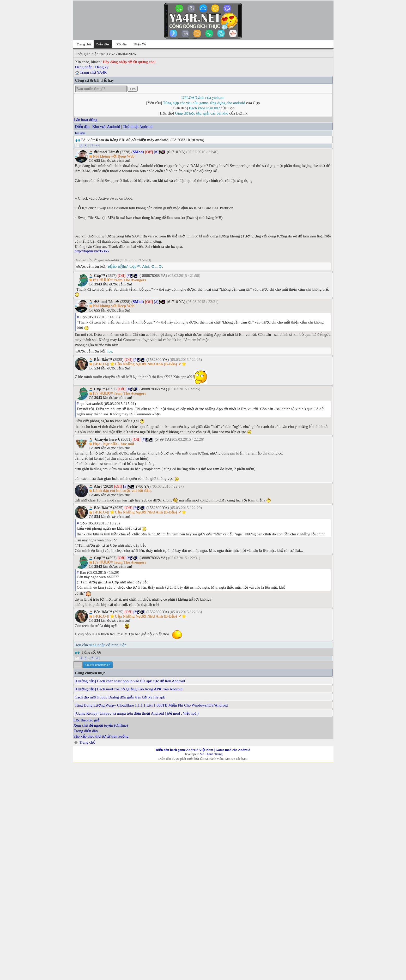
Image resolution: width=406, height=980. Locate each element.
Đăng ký (102, 67)
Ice (110, 351)
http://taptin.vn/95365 (92, 251)
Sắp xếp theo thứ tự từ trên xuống (101, 736)
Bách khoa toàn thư (204, 108)
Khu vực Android (106, 127)
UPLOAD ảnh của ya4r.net (203, 98)
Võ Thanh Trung (211, 754)
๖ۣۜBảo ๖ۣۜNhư (118, 266)
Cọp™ (135, 266)
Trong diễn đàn (86, 731)
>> (97, 145)
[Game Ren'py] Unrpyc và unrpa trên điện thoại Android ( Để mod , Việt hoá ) (137, 713)
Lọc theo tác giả (86, 720)
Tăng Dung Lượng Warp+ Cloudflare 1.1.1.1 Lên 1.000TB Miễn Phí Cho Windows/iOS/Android (151, 705)
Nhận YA (140, 44)
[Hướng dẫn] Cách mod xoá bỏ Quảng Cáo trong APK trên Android (129, 689)
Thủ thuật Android (138, 127)
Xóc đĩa (122, 44)
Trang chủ (84, 44)
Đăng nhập (84, 67)
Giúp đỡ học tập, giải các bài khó (202, 113)
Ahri (146, 266)
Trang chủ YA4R (93, 72)
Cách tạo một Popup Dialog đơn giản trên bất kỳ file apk (120, 697)
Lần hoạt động (86, 120)
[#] (156, 152)
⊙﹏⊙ (157, 266)
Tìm (133, 89)
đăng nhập (97, 645)
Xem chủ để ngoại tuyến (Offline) (101, 725)
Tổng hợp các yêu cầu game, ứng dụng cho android (204, 103)
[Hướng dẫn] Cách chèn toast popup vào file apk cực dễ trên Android (130, 681)
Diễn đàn (82, 127)
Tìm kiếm (80, 133)
